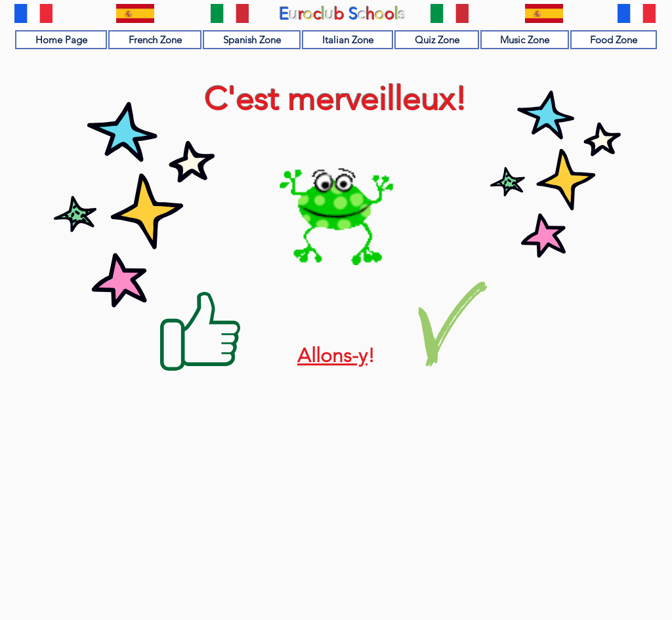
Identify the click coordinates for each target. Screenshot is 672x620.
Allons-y (332, 356)
